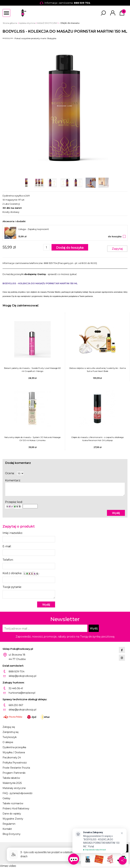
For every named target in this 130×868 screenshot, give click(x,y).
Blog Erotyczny (12, 834)
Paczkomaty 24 (12, 758)
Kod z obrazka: (21, 574)
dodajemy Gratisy (35, 274)
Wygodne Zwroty (13, 819)
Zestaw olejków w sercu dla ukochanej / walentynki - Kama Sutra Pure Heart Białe (97, 370)
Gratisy (6, 798)
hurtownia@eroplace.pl (22, 693)
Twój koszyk (9, 737)
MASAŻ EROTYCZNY (47, 23)
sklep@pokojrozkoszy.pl (22, 676)
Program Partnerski (14, 773)
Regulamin (9, 824)
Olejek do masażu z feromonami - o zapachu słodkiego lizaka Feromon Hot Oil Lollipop (97, 439)
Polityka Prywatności (15, 763)
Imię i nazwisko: (13, 533)
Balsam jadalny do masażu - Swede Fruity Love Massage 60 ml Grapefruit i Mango (32, 370)
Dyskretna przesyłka (14, 747)
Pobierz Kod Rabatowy (16, 809)
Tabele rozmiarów (13, 803)
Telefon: (8, 560)
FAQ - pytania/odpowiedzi (17, 793)
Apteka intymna (27, 23)
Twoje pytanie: (12, 587)
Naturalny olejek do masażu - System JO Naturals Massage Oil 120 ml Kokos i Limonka (32, 439)
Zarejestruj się (11, 732)
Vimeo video (8, 866)
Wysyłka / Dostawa (14, 752)
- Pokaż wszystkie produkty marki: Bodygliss (29, 38)
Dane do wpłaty (12, 814)
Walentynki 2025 (12, 783)
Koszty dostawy (11, 212)
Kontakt (7, 829)
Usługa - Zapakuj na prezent (34, 229)
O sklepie (8, 742)
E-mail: (7, 546)
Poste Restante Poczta (16, 768)
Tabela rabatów (11, 778)
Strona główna (10, 23)
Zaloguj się (9, 727)
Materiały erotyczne (14, 788)
